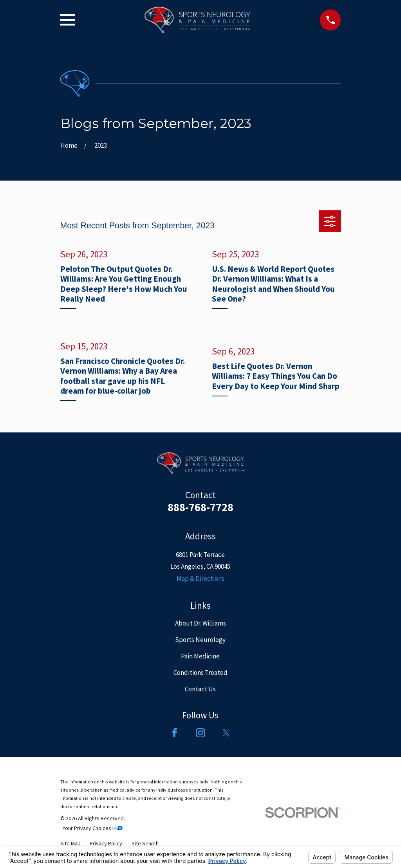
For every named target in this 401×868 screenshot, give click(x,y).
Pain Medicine (200, 656)
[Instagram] (200, 733)
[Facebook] (175, 733)
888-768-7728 (200, 507)
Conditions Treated (200, 673)
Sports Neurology (200, 640)
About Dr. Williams (200, 623)
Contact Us (200, 689)
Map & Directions (200, 579)
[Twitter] (226, 733)
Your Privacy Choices (93, 828)
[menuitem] (70, 844)
